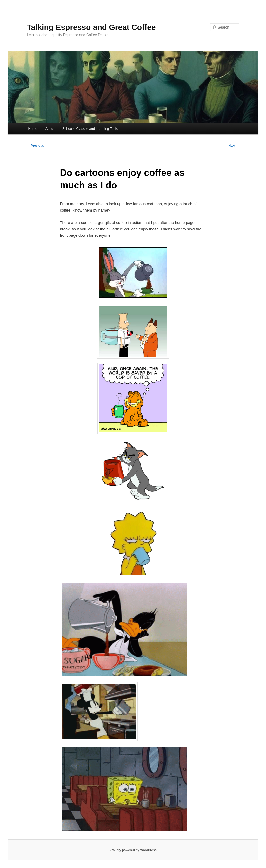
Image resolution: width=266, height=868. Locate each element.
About (50, 129)
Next (234, 146)
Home (33, 129)
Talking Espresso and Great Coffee (91, 27)
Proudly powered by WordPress (133, 850)
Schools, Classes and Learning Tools (90, 129)
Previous (35, 146)
